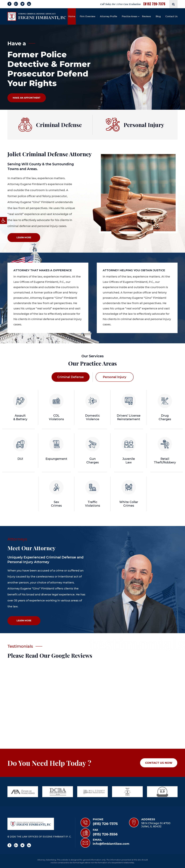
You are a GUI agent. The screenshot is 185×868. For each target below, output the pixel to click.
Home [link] (72, 16)
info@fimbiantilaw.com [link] (111, 844)
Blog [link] (158, 16)
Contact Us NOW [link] (159, 763)
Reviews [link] (146, 16)
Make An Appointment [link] (27, 98)
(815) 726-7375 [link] (154, 4)
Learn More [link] (24, 621)
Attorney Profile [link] (109, 16)
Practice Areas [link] (130, 16)
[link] (3, 220)
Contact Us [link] (171, 16)
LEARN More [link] (24, 238)
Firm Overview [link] (88, 16)
